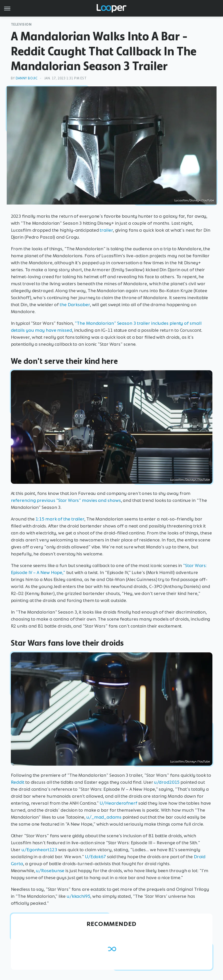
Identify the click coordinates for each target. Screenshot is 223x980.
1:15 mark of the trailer (60, 519)
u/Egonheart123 (39, 850)
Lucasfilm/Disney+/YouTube (194, 200)
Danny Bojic (27, 78)
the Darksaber (75, 305)
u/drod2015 (167, 782)
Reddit (18, 782)
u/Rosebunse (50, 871)
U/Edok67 (95, 857)
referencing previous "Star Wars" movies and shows (66, 500)
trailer (106, 230)
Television (21, 24)
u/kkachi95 (78, 896)
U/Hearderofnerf (118, 803)
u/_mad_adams (104, 817)
